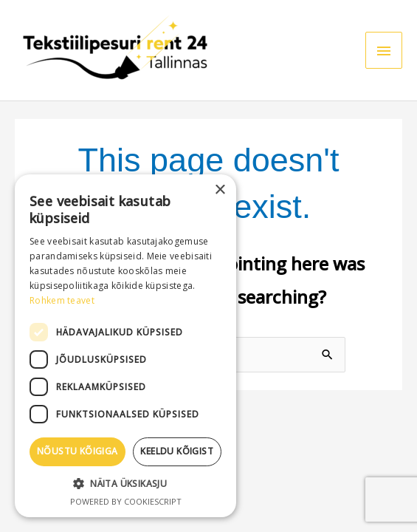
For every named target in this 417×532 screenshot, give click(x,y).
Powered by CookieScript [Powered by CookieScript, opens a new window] (126, 501)
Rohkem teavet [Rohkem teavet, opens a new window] (62, 300)
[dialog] (125, 346)
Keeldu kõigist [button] (177, 451)
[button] (125, 484)
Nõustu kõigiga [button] (77, 451)
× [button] (220, 190)
